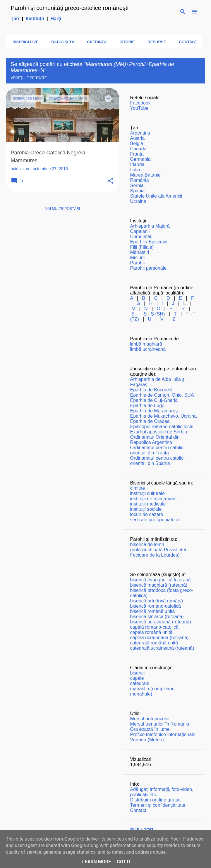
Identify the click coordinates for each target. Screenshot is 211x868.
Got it (124, 862)
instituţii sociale (146, 509)
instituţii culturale (147, 493)
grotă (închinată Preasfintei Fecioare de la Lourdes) (158, 552)
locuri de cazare (147, 514)
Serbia (137, 185)
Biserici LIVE (24, 42)
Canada (138, 149)
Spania (138, 191)
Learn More (97, 862)
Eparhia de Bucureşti (152, 390)
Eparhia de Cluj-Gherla (154, 400)
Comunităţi (141, 237)
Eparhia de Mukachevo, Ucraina (164, 416)
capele (137, 678)
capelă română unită (151, 632)
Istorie (126, 42)
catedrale (140, 683)
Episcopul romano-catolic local (162, 427)
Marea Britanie (145, 175)
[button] (111, 181)
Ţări (15, 19)
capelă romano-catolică (154, 627)
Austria (138, 138)
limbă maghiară (146, 344)
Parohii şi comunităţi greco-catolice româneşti (70, 8)
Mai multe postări (62, 209)
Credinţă (95, 42)
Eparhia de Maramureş (154, 411)
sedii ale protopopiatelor (155, 520)
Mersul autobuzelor (150, 719)
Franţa (137, 154)
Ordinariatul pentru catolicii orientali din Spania (158, 461)
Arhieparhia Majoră (150, 226)
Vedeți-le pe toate (29, 78)
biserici (138, 673)
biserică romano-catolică (156, 606)
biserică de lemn (147, 544)
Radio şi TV (61, 42)
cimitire (138, 488)
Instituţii (35, 19)
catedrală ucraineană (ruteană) (162, 648)
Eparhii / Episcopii (149, 242)
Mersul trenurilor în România (160, 724)
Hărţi (56, 19)
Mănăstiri (140, 252)
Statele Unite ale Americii (156, 196)
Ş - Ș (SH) (154, 314)
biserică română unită (153, 611)
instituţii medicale (148, 504)
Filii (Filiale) (142, 247)
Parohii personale (149, 268)
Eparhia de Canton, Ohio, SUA (162, 395)
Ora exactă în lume (150, 729)
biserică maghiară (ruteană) (159, 585)
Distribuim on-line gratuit (156, 800)
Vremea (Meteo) (147, 740)
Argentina (140, 133)
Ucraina (138, 201)
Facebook (140, 103)
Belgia (137, 143)
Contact (186, 42)
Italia (135, 170)
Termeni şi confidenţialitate (158, 805)
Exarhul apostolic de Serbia (159, 432)
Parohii (138, 263)
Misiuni (138, 258)
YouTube (139, 108)
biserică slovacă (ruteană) (157, 617)
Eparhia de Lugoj (148, 406)
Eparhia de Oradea (150, 421)
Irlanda (137, 164)
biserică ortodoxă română (157, 601)
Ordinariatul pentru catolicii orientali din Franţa (158, 450)
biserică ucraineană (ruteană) (161, 622)
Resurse (155, 42)
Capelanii (140, 231)
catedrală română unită (154, 643)
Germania (140, 159)
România (140, 180)
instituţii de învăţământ (153, 499)
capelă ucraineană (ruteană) (159, 638)
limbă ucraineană (148, 349)
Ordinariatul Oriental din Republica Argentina (155, 440)
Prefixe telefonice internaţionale (163, 734)
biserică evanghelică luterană (161, 580)
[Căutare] (183, 12)
